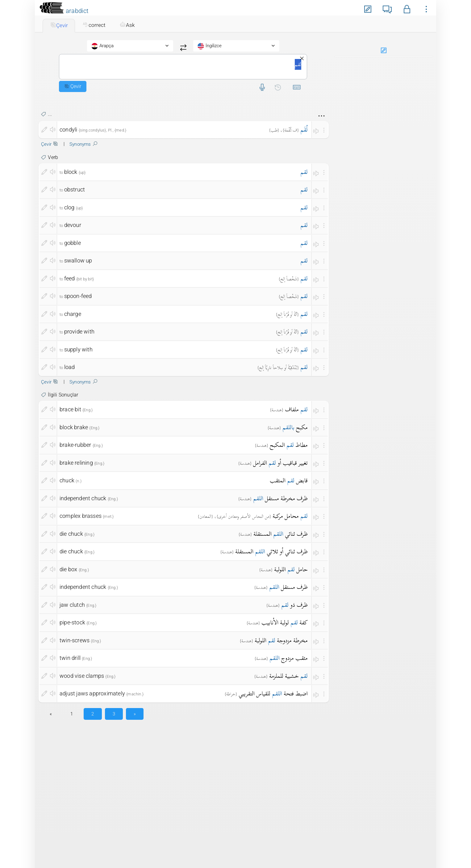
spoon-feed (78, 296)
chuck (67, 480)
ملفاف (296, 409)
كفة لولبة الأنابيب (285, 622)
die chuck (71, 534)
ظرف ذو (294, 605)
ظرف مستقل (288, 587)
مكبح (295, 427)
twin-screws (75, 640)
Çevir (59, 25)
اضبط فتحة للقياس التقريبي (273, 693)
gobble (73, 243)
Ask (127, 25)
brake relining (76, 463)
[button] (407, 8)
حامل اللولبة (291, 569)
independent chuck (83, 498)
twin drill (70, 658)
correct (94, 25)
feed (70, 278)
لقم (183, 67)
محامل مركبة (290, 516)
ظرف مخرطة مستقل (280, 498)
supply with (78, 349)
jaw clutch (72, 605)
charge (73, 314)
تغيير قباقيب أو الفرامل (280, 463)
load (70, 367)
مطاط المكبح (289, 445)
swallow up (78, 260)
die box (68, 569)
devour (73, 225)
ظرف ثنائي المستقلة (281, 534)
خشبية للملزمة (288, 676)
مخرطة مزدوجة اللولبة (281, 640)
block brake (74, 427)
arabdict (77, 11)
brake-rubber (75, 445)
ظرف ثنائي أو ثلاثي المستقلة (271, 551)
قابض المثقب (289, 480)
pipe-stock (72, 622)
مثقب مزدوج (289, 658)
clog (69, 207)
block (71, 172)
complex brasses (81, 516)
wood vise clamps (82, 676)
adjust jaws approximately (92, 693)
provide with (79, 331)
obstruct (75, 189)
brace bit (70, 409)
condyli (68, 130)
